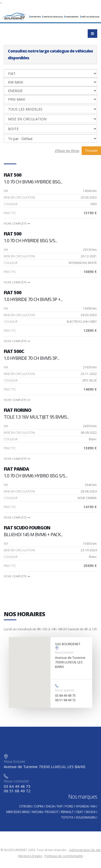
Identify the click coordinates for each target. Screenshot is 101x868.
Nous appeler (65, 690)
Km (6, 191)
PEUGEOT (52, 812)
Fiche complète (17, 223)
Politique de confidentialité (64, 856)
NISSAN (37, 812)
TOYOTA (67, 817)
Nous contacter (16, 781)
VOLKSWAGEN (86, 817)
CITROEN (25, 806)
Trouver (91, 151)
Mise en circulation (19, 197)
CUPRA (39, 806)
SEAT (80, 812)
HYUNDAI (82, 806)
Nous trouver (64, 652)
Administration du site (85, 850)
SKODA (90, 812)
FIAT (60, 806)
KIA (93, 806)
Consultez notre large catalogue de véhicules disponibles (50, 54)
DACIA (50, 806)
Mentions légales (30, 856)
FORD (69, 806)
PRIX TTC (10, 213)
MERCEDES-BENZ (18, 812)
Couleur (11, 204)
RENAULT (67, 812)
